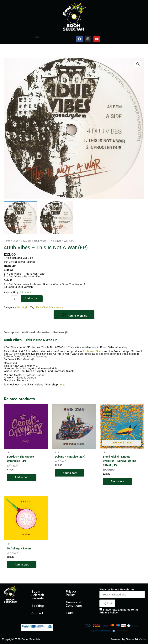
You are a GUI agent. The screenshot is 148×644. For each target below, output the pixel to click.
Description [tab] (11, 332)
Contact (37, 613)
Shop (15, 241)
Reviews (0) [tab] (61, 332)
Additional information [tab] (36, 332)
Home (7, 241)
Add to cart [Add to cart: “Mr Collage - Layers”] (22, 565)
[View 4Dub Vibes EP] (20, 218)
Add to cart (32, 299)
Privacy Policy (71, 593)
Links (70, 613)
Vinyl (23, 241)
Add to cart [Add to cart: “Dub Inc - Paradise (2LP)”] (70, 473)
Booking (38, 606)
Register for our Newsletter (122, 593)
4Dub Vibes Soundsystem (49, 307)
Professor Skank (93, 351)
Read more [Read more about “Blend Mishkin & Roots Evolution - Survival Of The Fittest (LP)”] (117, 481)
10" (30, 241)
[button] (37, 38)
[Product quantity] (15, 299)
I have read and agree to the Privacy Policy (119, 611)
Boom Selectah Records (38, 595)
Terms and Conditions (74, 604)
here (61, 384)
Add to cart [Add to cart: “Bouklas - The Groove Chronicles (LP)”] (22, 477)
